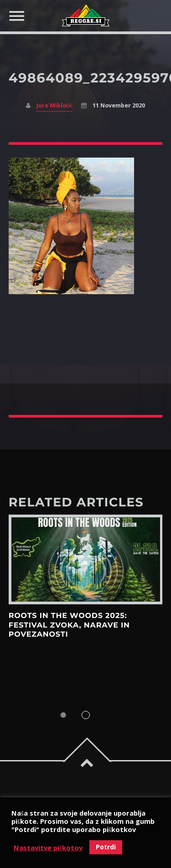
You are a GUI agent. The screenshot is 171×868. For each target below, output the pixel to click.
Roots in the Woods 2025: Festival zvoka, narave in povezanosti (69, 625)
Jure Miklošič (54, 105)
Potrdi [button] (106, 847)
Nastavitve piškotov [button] (48, 848)
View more (86, 559)
